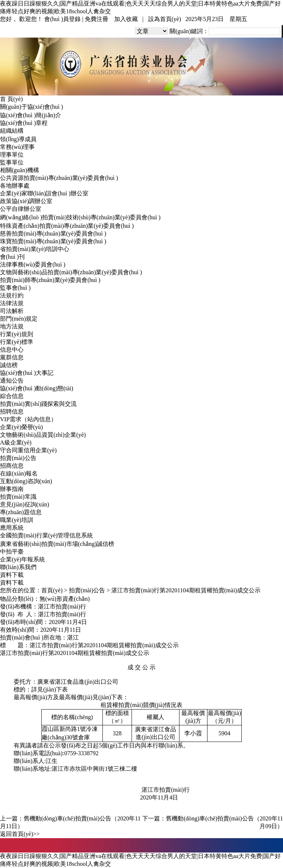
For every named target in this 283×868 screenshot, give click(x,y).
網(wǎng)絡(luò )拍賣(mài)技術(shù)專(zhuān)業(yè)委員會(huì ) (80, 217)
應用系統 (12, 528)
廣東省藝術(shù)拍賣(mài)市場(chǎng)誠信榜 (57, 544)
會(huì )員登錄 (62, 19)
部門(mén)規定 (19, 319)
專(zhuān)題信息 (21, 512)
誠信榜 (9, 365)
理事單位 (12, 155)
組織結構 (12, 131)
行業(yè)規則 (17, 334)
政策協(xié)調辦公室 (26, 201)
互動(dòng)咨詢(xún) (26, 481)
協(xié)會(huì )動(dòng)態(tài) (37, 388)
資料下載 (12, 575)
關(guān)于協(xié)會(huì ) (32, 107)
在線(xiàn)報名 (19, 473)
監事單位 (12, 162)
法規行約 (12, 295)
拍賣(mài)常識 (18, 497)
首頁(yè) (52, 590)
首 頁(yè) (11, 99)
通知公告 (12, 381)
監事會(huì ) (15, 288)
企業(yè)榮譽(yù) (21, 427)
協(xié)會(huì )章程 (24, 123)
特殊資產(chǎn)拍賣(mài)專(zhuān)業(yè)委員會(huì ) (67, 226)
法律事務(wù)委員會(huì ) (33, 264)
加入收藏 (126, 19)
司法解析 (12, 311)
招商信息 (12, 466)
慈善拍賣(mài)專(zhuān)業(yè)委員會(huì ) (53, 233)
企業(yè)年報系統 (22, 559)
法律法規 (12, 303)
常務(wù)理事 (17, 147)
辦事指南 (12, 489)
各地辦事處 (15, 186)
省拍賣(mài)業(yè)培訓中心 (35, 249)
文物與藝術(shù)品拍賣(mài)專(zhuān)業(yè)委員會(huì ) (71, 272)
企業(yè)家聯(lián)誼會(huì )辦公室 (44, 193)
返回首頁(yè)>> (20, 834)
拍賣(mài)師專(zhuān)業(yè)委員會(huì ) (50, 280)
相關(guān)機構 (20, 170)
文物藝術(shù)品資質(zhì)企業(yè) (43, 435)
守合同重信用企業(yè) (28, 450)
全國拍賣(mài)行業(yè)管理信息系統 (46, 535)
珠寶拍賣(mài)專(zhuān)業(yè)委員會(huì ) (53, 241)
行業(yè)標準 (17, 342)
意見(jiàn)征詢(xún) (25, 504)
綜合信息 (12, 396)
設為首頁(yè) (165, 19)
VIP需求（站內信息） (28, 419)
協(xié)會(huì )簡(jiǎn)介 (31, 115)
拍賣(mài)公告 (18, 458)
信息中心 (12, 350)
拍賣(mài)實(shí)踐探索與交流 (38, 404)
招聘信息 (12, 412)
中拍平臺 (12, 552)
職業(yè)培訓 (17, 520)
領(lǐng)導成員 (18, 139)
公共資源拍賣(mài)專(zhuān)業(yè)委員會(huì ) (59, 178)
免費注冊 (97, 19)
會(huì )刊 (12, 257)
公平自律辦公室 (21, 209)
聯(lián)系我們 (18, 567)
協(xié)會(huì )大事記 (27, 373)
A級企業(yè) (16, 442)
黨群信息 (12, 357)
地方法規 (12, 326)
